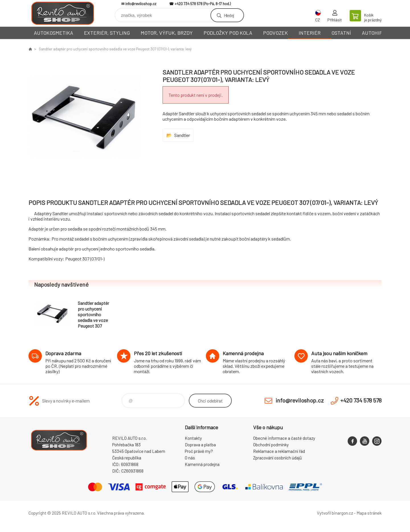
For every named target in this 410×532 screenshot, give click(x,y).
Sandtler (182, 135)
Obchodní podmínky (271, 445)
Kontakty (193, 438)
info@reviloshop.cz (141, 4)
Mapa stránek (369, 513)
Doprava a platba (200, 445)
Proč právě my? (199, 451)
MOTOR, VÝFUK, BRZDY (167, 33)
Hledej (229, 15)
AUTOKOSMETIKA (54, 33)
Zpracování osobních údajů (277, 458)
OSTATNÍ (341, 33)
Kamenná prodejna (202, 464)
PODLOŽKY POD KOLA (228, 33)
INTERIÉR (310, 33)
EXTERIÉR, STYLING (107, 33)
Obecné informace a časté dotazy (284, 438)
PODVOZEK (275, 33)
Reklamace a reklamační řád (279, 451)
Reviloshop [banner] (63, 13)
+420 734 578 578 (188, 4)
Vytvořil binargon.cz (335, 513)
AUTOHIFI (373, 33)
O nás (190, 458)
